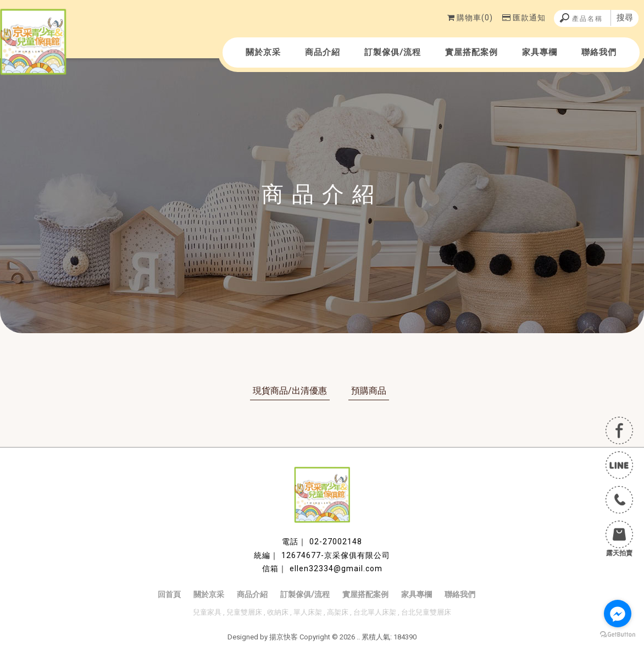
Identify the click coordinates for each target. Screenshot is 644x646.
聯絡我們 (599, 52)
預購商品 (369, 391)
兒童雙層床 (244, 612)
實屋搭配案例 (471, 52)
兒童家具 (207, 612)
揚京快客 (284, 637)
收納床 (278, 612)
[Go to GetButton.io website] (618, 635)
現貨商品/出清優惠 (290, 391)
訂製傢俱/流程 (393, 52)
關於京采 (263, 52)
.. (358, 637)
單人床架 (308, 612)
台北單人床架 (375, 612)
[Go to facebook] (618, 614)
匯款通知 (524, 18)
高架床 (338, 612)
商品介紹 (323, 52)
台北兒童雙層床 (426, 612)
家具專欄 (540, 52)
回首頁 (169, 594)
